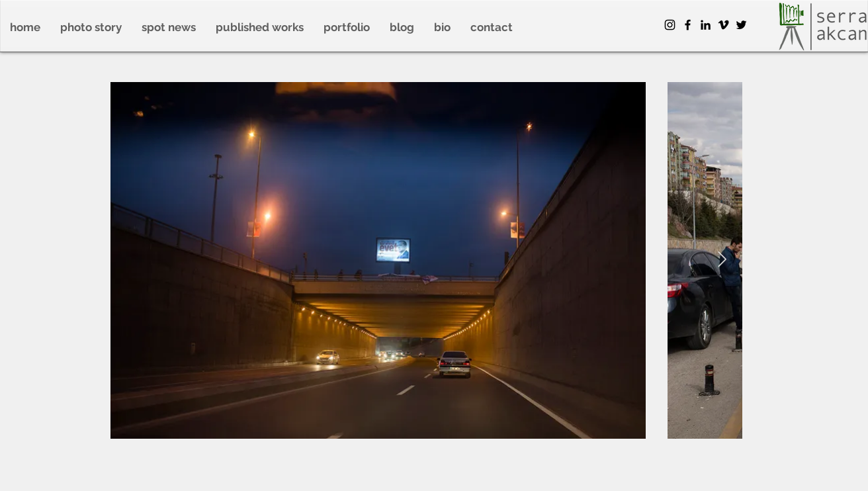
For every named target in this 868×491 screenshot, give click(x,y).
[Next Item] (722, 260)
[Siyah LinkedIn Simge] (706, 25)
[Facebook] (688, 25)
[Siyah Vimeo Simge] (723, 25)
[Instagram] (670, 25)
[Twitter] (741, 25)
